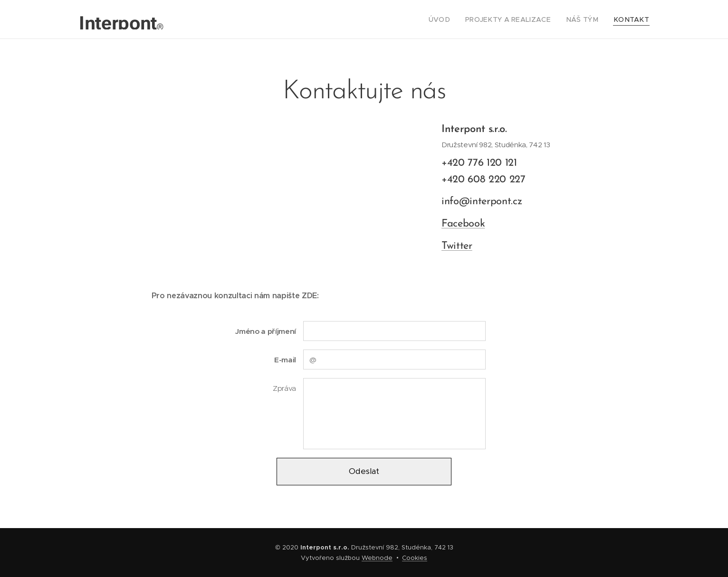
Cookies (415, 558)
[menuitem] (456, 19)
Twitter (457, 246)
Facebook (463, 224)
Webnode (377, 558)
